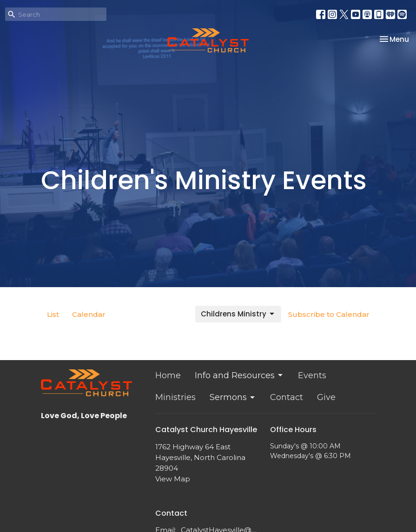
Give (326, 397)
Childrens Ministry (238, 314)
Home (168, 375)
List (53, 314)
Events (312, 375)
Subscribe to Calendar (329, 314)
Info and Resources (239, 375)
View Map (173, 479)
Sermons (233, 397)
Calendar (89, 314)
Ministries (175, 397)
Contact (287, 397)
